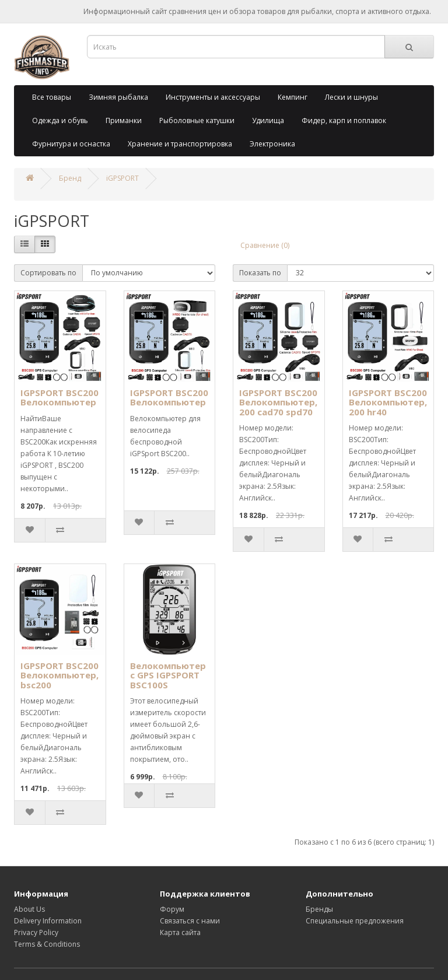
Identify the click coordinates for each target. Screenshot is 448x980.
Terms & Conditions (47, 944)
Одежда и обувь (60, 120)
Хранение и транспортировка (180, 144)
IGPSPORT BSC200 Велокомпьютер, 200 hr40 (388, 402)
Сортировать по (48, 273)
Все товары (52, 97)
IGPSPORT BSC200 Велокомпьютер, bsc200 (60, 675)
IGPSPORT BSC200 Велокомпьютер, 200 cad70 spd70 (278, 402)
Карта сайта (180, 932)
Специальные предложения (355, 921)
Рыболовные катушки (197, 120)
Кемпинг (293, 97)
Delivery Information (48, 921)
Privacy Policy (36, 932)
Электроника (272, 144)
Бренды (319, 909)
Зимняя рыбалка (118, 97)
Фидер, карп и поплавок (344, 120)
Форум (172, 909)
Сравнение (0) (265, 245)
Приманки (124, 120)
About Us (29, 909)
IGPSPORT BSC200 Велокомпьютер (60, 398)
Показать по (260, 273)
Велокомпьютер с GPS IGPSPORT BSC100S (168, 675)
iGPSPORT (123, 178)
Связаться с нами (190, 921)
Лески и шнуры (351, 97)
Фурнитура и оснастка (71, 144)
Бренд (70, 178)
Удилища (268, 120)
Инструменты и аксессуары (213, 97)
